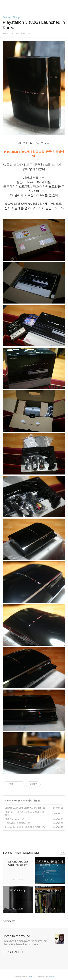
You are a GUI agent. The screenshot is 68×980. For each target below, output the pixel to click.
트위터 (42, 839)
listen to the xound (17, 936)
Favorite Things (11, 17)
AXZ (33, 976)
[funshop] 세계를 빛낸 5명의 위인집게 (23, 827)
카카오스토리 (34, 839)
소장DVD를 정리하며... (16, 823)
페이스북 (26, 839)
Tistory (51, 976)
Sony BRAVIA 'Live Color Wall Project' (23, 808)
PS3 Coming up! (13, 819)
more (63, 853)
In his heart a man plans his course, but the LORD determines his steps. (25, 943)
